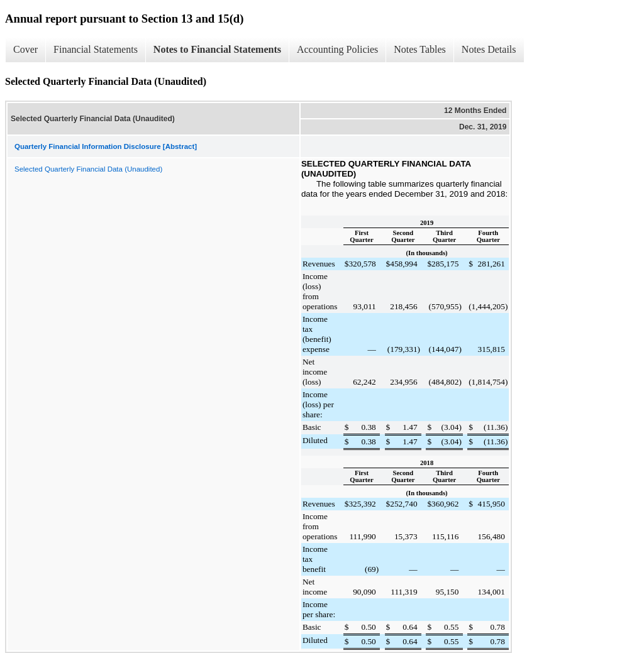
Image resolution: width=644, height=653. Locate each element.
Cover (25, 49)
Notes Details (489, 49)
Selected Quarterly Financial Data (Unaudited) (88, 169)
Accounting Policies (337, 49)
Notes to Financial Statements (217, 49)
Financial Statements (96, 49)
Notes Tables (420, 49)
